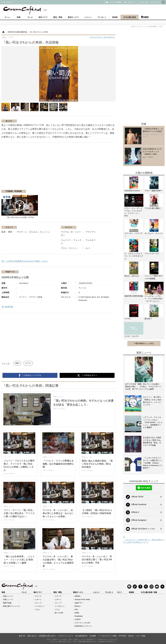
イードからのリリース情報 (107, 636)
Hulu (76, 609)
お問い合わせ (32, 636)
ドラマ (29, 363)
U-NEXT (78, 619)
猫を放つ (148, 319)
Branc (145, 17)
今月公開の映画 (130, 17)
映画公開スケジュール (11, 606)
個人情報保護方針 (81, 636)
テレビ (30, 17)
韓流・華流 (58, 17)
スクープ (38, 596)
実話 (17, 363)
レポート (38, 600)
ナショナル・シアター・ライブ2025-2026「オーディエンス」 (153, 299)
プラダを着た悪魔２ (153, 208)
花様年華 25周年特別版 (134, 296)
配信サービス (73, 17)
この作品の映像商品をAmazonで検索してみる (26, 261)
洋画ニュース (8, 600)
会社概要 (93, 636)
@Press (131, 636)
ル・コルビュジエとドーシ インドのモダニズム (134, 256)
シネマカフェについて (65, 636)
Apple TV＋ (79, 603)
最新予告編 (7, 603)
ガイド (120, 592)
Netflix (77, 613)
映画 (19, 17)
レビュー (88, 17)
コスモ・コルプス (132, 336)
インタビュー (40, 606)
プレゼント (102, 17)
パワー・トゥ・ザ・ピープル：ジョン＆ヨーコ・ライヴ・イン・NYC (133, 212)
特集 (155, 592)
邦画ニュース (8, 596)
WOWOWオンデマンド (83, 626)
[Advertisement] (34, 168)
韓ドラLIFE (59, 613)
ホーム (7, 17)
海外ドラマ (43, 17)
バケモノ (128, 319)
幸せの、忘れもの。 (132, 276)
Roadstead (79, 616)
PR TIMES (122, 636)
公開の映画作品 (102, 37)
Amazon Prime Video (82, 600)
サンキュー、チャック (154, 233)
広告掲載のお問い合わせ (47, 636)
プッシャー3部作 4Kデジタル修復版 (154, 277)
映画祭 (115, 17)
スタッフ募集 (141, 636)
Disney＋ (78, 606)
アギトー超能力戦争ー (154, 191)
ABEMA (77, 596)
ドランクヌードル (152, 253)
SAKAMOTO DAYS (132, 191)
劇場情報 (9, 307)
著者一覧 (22, 636)
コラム (37, 609)
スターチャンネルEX (82, 623)
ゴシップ (38, 603)
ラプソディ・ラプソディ (133, 235)
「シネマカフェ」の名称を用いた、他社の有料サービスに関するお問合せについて (144, 541)
